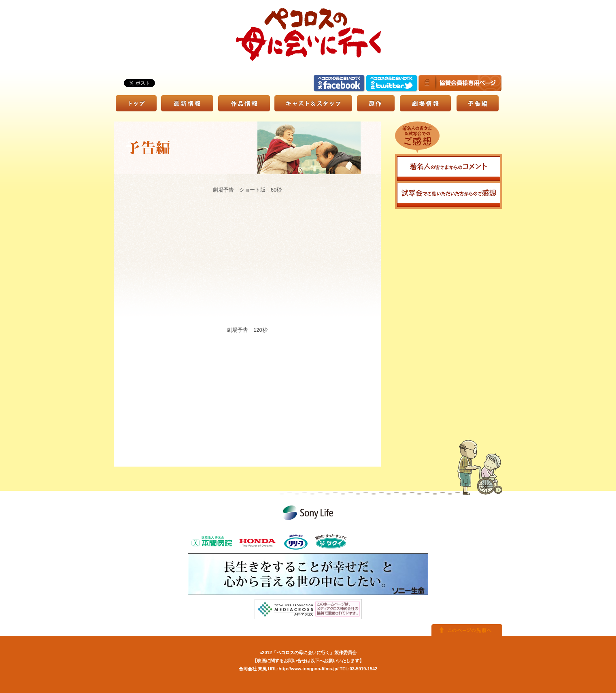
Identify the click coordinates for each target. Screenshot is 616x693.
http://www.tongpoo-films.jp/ (308, 669)
